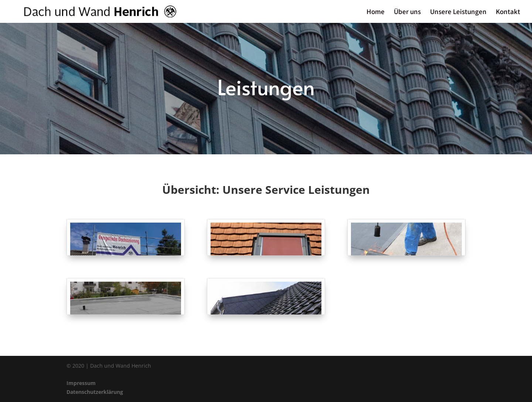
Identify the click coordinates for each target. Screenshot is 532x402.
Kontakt (508, 12)
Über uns (407, 12)
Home (376, 12)
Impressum (81, 383)
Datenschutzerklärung (95, 392)
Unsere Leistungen (458, 12)
